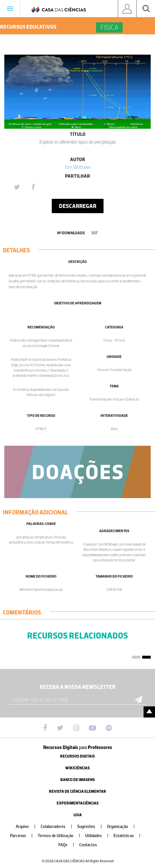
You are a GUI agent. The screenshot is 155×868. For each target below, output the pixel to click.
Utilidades (99, 836)
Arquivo (28, 827)
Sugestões (92, 827)
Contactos (88, 845)
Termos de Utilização (61, 836)
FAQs (68, 845)
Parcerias (24, 836)
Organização (123, 827)
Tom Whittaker (78, 167)
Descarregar (78, 206)
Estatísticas (129, 836)
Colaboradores (59, 827)
